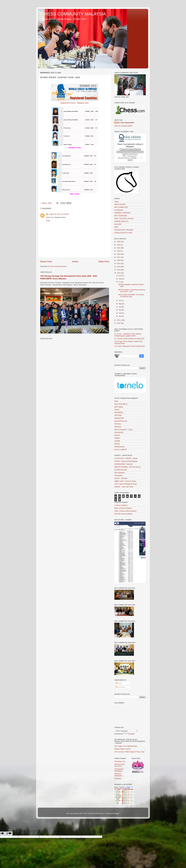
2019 (119, 251)
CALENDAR (119, 210)
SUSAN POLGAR (121, 470)
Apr (120, 307)
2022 (119, 248)
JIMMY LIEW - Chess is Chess (125, 481)
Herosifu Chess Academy (123, 514)
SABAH (117, 438)
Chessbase (118, 475)
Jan (120, 316)
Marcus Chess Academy (123, 508)
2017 (119, 257)
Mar (120, 310)
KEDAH (117, 435)
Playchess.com (120, 761)
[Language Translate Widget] (126, 731)
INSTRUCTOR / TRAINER (124, 230)
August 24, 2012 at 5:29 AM (59, 214)
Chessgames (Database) (119, 770)
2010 (119, 323)
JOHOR (117, 441)
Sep (120, 279)
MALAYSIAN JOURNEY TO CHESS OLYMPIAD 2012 (131, 296)
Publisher (118, 778)
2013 (119, 270)
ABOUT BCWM (120, 204)
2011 (119, 320)
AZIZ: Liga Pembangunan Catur (126, 484)
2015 (119, 264)
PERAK (117, 444)
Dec (120, 276)
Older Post (104, 262)
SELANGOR (119, 432)
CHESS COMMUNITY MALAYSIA (74, 14)
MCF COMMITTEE (121, 207)
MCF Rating (119, 407)
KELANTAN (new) (121, 421)
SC (47, 214)
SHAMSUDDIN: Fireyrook (124, 464)
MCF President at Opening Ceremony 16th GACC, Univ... (132, 291)
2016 (119, 260)
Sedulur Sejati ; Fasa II (122, 749)
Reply (48, 221)
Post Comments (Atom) (58, 266)
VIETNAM (118, 415)
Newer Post (46, 262)
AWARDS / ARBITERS (122, 213)
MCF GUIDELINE (121, 216)
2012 (119, 273)
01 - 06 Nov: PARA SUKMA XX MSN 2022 (129, 339)
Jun (120, 300)
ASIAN (117, 410)
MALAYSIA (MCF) (121, 404)
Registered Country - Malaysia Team (75, 103)
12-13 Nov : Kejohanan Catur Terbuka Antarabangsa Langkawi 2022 (128, 335)
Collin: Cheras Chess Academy (125, 511)
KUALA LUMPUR (121, 450)
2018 (119, 254)
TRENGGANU (119, 447)
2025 (119, 242)
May (120, 304)
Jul (120, 282)
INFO (116, 227)
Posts (119, 683)
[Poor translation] (9, 833)
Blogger (116, 813)
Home (75, 262)
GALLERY (118, 224)
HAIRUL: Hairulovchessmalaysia (126, 461)
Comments (121, 687)
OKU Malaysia (119, 473)
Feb (120, 313)
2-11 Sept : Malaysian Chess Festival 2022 (130, 346)
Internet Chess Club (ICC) (120, 765)
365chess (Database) (118, 775)
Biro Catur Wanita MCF (125, 123)
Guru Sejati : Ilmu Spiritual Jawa (126, 746)
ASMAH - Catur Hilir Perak (124, 487)
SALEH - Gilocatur (121, 478)
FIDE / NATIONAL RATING (124, 219)
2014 (119, 267)
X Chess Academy (121, 505)
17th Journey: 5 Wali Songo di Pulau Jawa (129, 752)
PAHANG (118, 424)
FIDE (116, 401)
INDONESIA (119, 412)
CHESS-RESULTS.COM (123, 233)
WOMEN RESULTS (121, 221)
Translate (129, 734)
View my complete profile (123, 126)
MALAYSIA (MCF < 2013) (123, 430)
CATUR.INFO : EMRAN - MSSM (126, 458)
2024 (119, 245)
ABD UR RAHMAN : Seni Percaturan (127, 467)
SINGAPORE (119, 418)
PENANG (118, 427)
